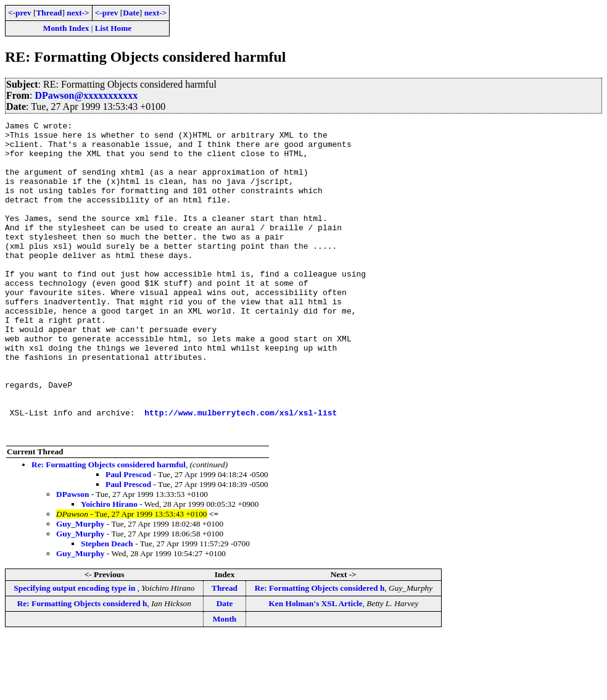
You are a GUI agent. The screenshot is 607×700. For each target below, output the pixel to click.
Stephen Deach (107, 606)
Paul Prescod (128, 537)
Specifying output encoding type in (75, 651)
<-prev (20, 13)
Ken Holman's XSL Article (316, 666)
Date (131, 13)
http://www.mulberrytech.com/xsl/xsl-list (241, 472)
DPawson (72, 557)
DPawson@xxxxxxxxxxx (86, 95)
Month (225, 682)
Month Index (66, 28)
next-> (78, 13)
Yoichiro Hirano (109, 567)
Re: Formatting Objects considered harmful (109, 527)
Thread (49, 13)
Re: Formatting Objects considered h (320, 651)
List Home (114, 28)
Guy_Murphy (81, 587)
